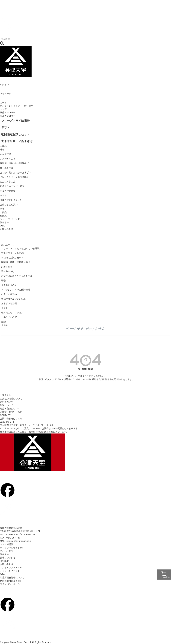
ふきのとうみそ (9, 285)
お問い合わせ (7, 229)
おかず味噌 (7, 267)
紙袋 (3, 322)
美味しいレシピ (8, 558)
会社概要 (4, 561)
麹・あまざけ (8, 271)
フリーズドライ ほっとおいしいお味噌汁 (21, 248)
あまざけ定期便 (9, 303)
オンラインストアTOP (11, 568)
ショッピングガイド (10, 219)
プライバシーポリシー (11, 584)
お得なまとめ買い (10, 317)
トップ (3, 109)
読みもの (4, 222)
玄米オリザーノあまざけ (13, 253)
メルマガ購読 (7, 544)
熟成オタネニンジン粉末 (13, 299)
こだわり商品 (7, 551)
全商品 (3, 216)
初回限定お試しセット (12, 258)
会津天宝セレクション (12, 313)
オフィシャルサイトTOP (12, 548)
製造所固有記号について (12, 578)
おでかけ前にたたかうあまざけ (17, 276)
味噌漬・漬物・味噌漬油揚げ (16, 262)
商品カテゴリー (8, 112)
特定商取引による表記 (11, 581)
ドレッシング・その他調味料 (16, 290)
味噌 (3, 280)
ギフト (5, 308)
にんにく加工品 (9, 294)
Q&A (2, 226)
